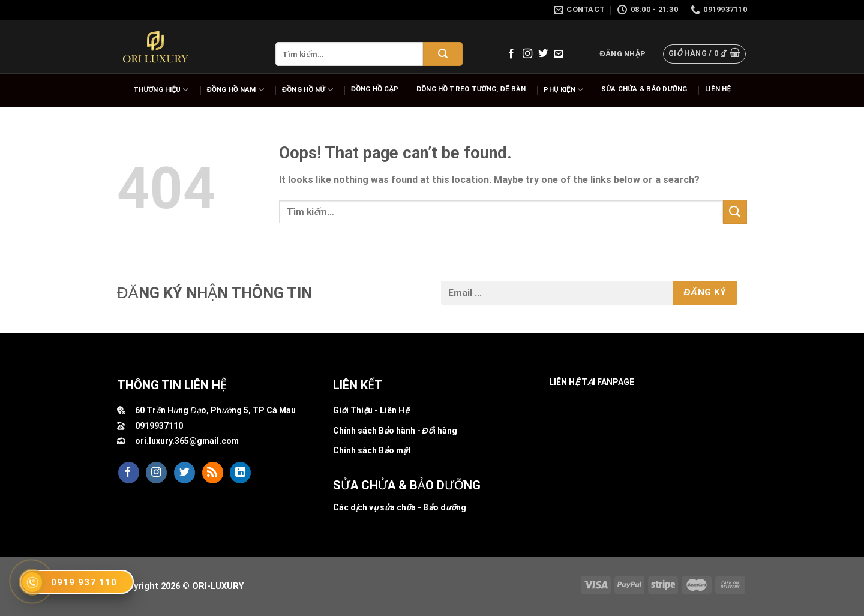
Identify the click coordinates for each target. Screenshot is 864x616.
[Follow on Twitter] (543, 54)
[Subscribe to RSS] (213, 473)
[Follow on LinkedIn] (240, 473)
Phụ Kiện (563, 90)
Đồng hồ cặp (375, 89)
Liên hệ (718, 89)
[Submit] (443, 54)
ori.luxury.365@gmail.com (187, 441)
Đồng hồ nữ (307, 90)
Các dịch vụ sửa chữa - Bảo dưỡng (400, 507)
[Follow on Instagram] (527, 54)
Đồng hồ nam (235, 90)
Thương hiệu (161, 90)
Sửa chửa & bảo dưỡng (644, 89)
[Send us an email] (559, 54)
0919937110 (159, 426)
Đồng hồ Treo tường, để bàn (471, 89)
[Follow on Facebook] (511, 54)
